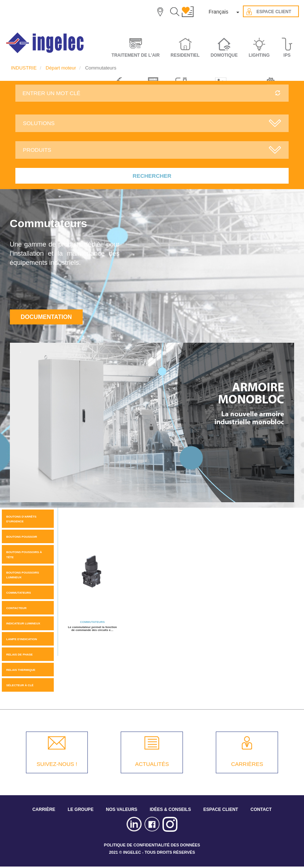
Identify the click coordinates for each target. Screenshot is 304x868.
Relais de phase (19, 655)
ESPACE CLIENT (221, 809)
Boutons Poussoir (22, 537)
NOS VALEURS (122, 809)
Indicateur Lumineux (23, 623)
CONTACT (261, 809)
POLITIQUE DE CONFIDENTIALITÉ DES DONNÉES (152, 845)
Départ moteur (61, 68)
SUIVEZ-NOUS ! (57, 764)
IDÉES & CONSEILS (170, 809)
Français (218, 12)
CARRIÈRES (247, 764)
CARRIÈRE (44, 809)
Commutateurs (19, 593)
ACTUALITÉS (152, 764)
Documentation (46, 317)
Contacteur (16, 608)
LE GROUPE (81, 809)
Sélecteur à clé (20, 685)
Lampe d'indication (22, 639)
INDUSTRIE (24, 68)
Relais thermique (21, 670)
